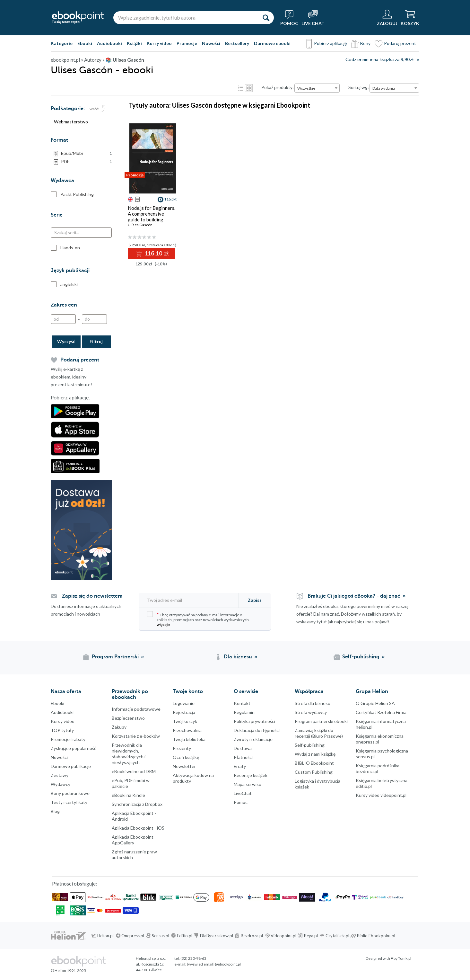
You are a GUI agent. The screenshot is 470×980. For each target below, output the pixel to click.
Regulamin (244, 712)
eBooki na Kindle (128, 795)
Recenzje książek (251, 775)
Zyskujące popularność (74, 748)
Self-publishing (310, 745)
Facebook (6, 839)
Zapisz (255, 600)
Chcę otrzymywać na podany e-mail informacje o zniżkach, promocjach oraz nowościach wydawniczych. (198, 619)
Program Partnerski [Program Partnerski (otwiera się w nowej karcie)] (115, 657)
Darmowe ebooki (272, 43)
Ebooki (85, 43)
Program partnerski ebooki (321, 721)
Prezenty (182, 748)
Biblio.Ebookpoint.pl (376, 936)
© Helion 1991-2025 (68, 971)
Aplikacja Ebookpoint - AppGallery (134, 840)
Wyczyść (66, 341)
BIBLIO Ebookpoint (314, 763)
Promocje (187, 43)
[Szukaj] (266, 18)
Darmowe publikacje (71, 766)
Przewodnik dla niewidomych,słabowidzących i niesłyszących (129, 754)
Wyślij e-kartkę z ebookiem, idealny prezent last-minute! (71, 377)
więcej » (163, 624)
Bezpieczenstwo (128, 718)
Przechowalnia (187, 730)
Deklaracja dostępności (257, 730)
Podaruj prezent (400, 43)
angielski (64, 284)
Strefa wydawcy (311, 712)
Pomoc (241, 802)
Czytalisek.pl (337, 936)
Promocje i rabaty (68, 739)
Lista (240, 88)
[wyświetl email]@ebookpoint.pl (214, 964)
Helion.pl (105, 936)
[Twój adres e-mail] (189, 600)
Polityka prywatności (254, 721)
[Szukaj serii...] (81, 233)
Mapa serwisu (248, 784)
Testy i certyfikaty (69, 802)
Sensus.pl (161, 936)
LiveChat (243, 793)
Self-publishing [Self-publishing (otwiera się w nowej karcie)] (361, 657)
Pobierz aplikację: (70, 398)
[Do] (94, 319)
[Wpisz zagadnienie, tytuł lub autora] (186, 18)
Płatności (243, 757)
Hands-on (65, 248)
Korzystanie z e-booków (136, 736)
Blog (55, 811)
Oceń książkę (186, 757)
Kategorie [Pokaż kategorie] (62, 43)
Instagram (6, 864)
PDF (86, 162)
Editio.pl (185, 936)
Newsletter (184, 766)
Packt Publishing (72, 194)
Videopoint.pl (283, 936)
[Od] (63, 319)
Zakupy (119, 727)
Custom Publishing (314, 772)
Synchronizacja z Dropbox (137, 804)
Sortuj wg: (359, 87)
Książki (134, 43)
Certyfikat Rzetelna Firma (381, 712)
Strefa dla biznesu (313, 703)
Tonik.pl (405, 958)
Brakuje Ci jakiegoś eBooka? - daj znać (354, 596)
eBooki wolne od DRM (134, 771)
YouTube (6, 877)
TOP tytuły (62, 730)
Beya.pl (311, 936)
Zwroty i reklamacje (253, 739)
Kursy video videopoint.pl (381, 795)
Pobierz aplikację (330, 43)
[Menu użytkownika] (387, 18)
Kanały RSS (6, 909)
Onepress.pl (133, 936)
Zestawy (60, 775)
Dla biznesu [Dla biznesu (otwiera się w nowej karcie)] (238, 657)
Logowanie (184, 703)
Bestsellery (237, 43)
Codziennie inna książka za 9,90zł (379, 60)
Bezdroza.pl (252, 936)
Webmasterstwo (71, 122)
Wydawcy (61, 784)
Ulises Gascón (140, 225)
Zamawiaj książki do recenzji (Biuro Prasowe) (319, 733)
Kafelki (249, 88)
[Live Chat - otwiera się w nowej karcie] (313, 18)
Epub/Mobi (86, 153)
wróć (94, 109)
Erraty (240, 766)
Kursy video (159, 43)
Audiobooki (109, 43)
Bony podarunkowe (70, 793)
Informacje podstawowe (136, 709)
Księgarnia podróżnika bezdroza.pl (378, 768)
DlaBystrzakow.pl (217, 936)
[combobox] (317, 88)
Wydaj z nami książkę (315, 754)
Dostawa (243, 748)
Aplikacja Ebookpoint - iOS (138, 828)
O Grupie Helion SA (375, 703)
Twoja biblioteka (189, 739)
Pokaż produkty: (278, 87)
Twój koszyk (185, 721)
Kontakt (242, 703)
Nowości (211, 43)
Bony (365, 43)
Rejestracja (184, 712)
